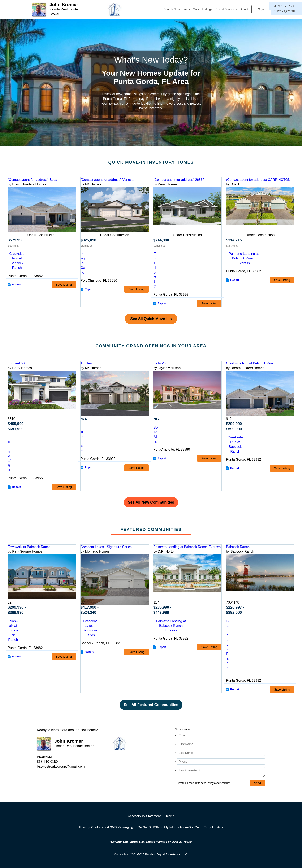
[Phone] (221, 762)
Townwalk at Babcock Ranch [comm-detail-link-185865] (13, 630)
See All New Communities (151, 502)
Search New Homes (177, 9)
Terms (170, 816)
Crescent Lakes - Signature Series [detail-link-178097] (106, 547)
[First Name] (221, 744)
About (244, 9)
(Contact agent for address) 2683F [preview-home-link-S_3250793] (179, 180)
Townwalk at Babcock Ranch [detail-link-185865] (29, 547)
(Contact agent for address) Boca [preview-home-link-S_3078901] (33, 180)
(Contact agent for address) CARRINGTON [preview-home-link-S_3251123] (258, 180)
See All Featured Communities (151, 705)
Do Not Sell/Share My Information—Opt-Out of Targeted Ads (180, 827)
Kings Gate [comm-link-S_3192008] (83, 263)
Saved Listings (203, 9)
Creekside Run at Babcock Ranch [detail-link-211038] (251, 363)
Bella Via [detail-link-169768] (160, 363)
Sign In (263, 9)
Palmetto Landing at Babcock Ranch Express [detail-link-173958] (187, 547)
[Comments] (221, 772)
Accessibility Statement (144, 816)
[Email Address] (221, 735)
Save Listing (64, 285)
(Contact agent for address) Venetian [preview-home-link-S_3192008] (108, 180)
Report (16, 284)
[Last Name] (221, 753)
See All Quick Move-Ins (151, 319)
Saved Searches (226, 9)
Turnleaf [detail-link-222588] (87, 363)
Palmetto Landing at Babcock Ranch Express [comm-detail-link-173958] (171, 626)
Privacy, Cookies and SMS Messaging (106, 827)
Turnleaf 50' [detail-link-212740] (16, 363)
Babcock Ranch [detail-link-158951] (238, 547)
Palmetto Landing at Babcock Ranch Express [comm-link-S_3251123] (244, 258)
